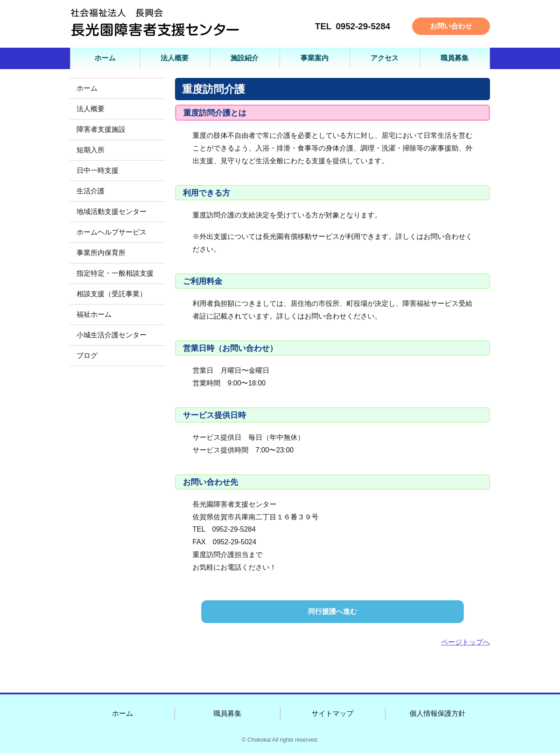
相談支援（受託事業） (112, 294)
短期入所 (91, 150)
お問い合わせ (451, 26)
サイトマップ (332, 713)
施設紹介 (245, 58)
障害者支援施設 (101, 129)
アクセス (385, 58)
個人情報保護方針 (437, 713)
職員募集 (455, 58)
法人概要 (175, 58)
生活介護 (91, 191)
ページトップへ (465, 642)
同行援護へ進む (332, 611)
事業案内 (315, 58)
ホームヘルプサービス (112, 232)
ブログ (87, 355)
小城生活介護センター (112, 335)
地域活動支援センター (112, 212)
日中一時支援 (98, 170)
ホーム (105, 58)
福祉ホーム (94, 314)
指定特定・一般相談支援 (115, 273)
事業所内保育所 (101, 253)
